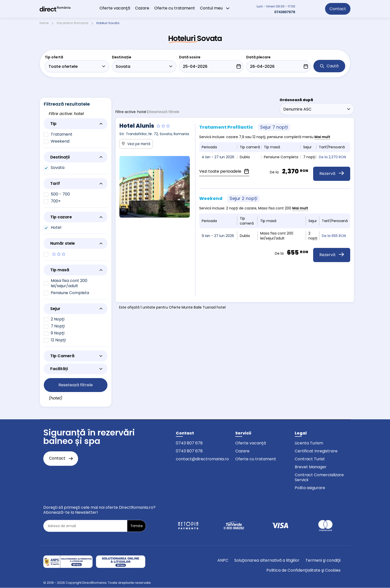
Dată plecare (258, 57)
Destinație (122, 57)
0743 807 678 (189, 443)
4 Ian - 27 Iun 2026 (218, 157)
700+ (56, 201)
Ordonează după (296, 100)
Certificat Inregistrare (316, 451)
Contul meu (215, 8)
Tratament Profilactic (245, 127)
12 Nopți (58, 340)
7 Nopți (58, 326)
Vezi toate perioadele (224, 171)
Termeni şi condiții (323, 560)
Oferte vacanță (251, 443)
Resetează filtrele (164, 112)
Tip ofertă (54, 57)
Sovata (58, 168)
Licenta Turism (309, 443)
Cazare (142, 8)
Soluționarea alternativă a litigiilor (267, 560)
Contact (338, 9)
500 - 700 (60, 194)
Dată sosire (190, 57)
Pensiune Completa (70, 293)
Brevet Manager (311, 467)
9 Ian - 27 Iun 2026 (218, 236)
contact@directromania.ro (202, 459)
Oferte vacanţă (115, 8)
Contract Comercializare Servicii (319, 477)
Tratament (62, 134)
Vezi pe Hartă (136, 144)
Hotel (56, 227)
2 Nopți (58, 319)
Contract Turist (310, 459)
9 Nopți (58, 333)
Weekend (60, 141)
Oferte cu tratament (175, 8)
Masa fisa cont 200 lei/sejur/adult (69, 283)
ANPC (223, 560)
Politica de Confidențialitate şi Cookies (303, 570)
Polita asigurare (310, 488)
